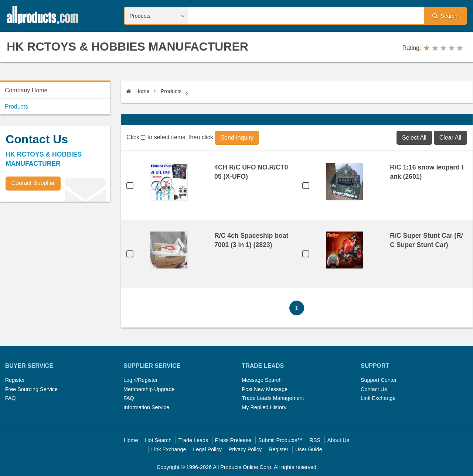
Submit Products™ (280, 440)
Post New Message (265, 389)
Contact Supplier (33, 183)
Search (445, 16)
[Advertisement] (55, 259)
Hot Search (158, 440)
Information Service (146, 407)
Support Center (379, 380)
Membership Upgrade (149, 389)
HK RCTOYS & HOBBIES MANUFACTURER (127, 47)
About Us (338, 440)
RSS (315, 440)
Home (138, 91)
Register (15, 380)
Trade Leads (193, 440)
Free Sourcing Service (31, 389)
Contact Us (374, 389)
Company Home (26, 90)
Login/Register (141, 380)
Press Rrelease (233, 440)
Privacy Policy (245, 449)
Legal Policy (207, 449)
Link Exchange (378, 398)
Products (171, 91)
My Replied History (264, 407)
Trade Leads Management (273, 398)
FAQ (11, 398)
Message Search (262, 380)
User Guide (309, 449)
